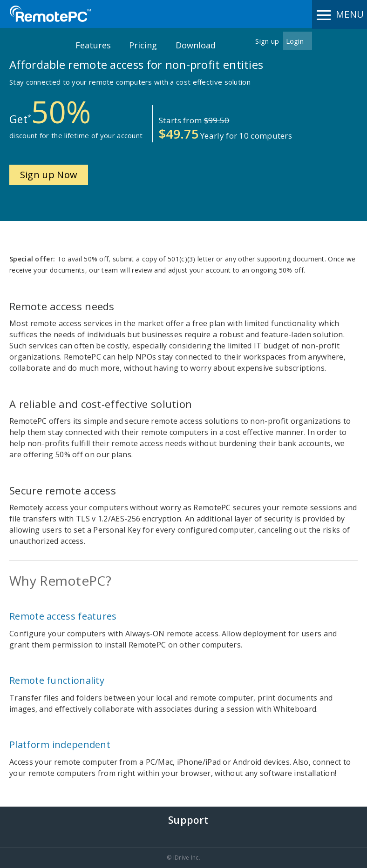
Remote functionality (57, 680)
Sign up (267, 41)
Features (93, 45)
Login (295, 41)
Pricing (143, 45)
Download (196, 45)
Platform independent (60, 744)
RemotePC (50, 14)
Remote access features (63, 616)
